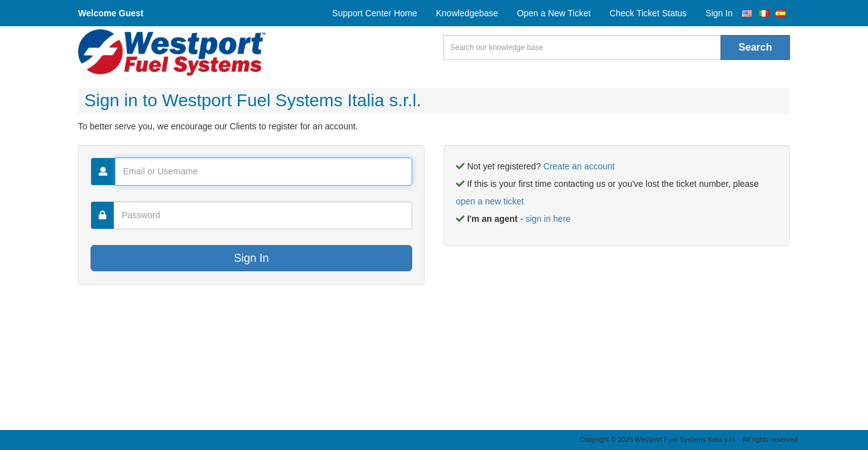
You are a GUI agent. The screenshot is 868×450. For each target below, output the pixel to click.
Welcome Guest (111, 13)
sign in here (548, 219)
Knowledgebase (467, 13)
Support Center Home (375, 13)
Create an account (579, 166)
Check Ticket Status (648, 13)
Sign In (719, 13)
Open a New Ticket (554, 13)
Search (755, 47)
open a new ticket (490, 201)
